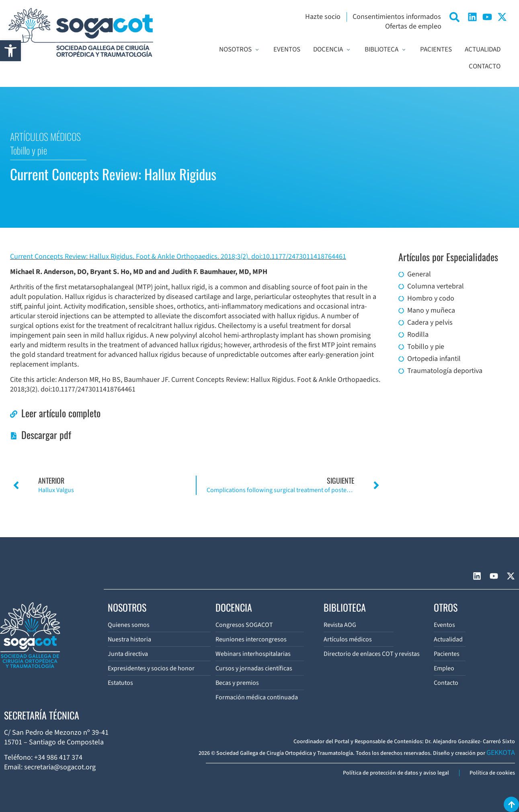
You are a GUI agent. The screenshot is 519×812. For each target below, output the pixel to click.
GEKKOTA (501, 753)
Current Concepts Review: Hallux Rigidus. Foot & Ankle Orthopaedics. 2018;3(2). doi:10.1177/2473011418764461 (178, 257)
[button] (10, 51)
